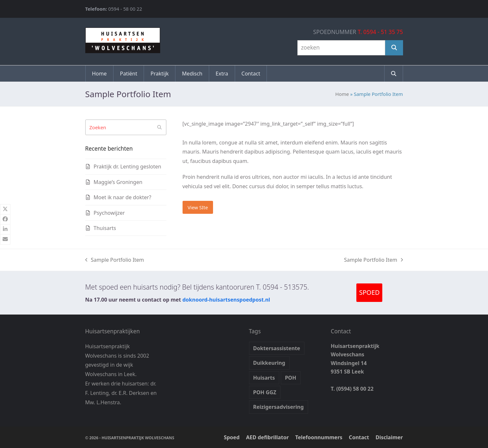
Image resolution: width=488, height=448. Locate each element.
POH (291, 378)
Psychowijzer (109, 213)
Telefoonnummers (319, 437)
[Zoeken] (394, 48)
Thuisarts (105, 228)
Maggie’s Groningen (118, 182)
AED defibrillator (268, 437)
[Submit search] (160, 127)
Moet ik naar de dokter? (123, 197)
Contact (359, 437)
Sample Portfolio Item (115, 260)
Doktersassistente (277, 348)
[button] (394, 74)
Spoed (232, 437)
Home (342, 94)
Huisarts (264, 378)
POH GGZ (265, 392)
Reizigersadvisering (279, 407)
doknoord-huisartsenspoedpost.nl (226, 300)
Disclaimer (389, 437)
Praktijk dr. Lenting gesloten (128, 167)
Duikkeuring (269, 363)
